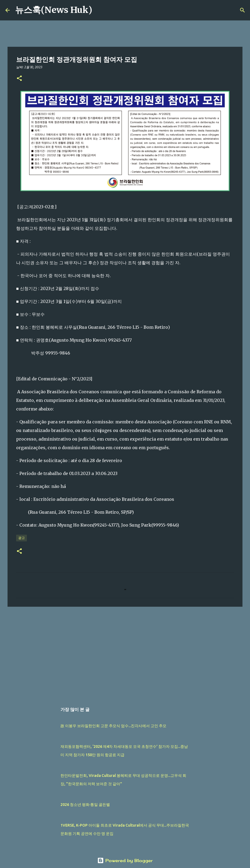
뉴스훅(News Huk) (54, 10)
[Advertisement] (125, 652)
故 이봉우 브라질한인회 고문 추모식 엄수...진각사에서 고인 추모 (113, 726)
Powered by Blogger (125, 860)
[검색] (100, 10)
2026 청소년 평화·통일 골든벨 (85, 805)
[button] (19, 79)
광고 (22, 538)
